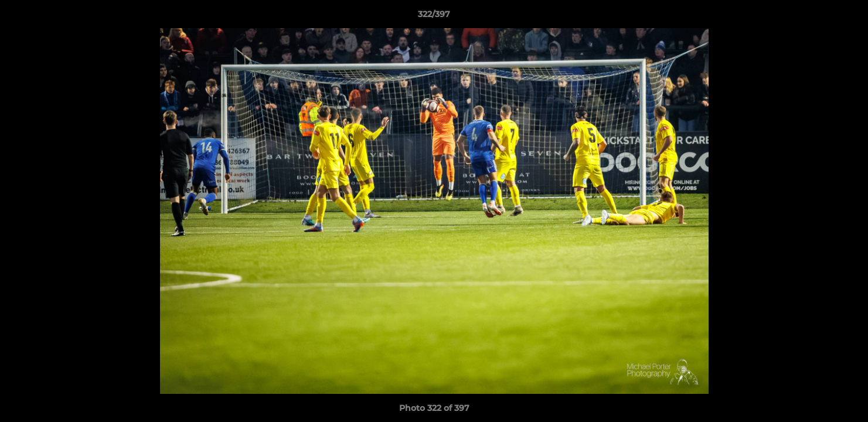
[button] (847, 17)
